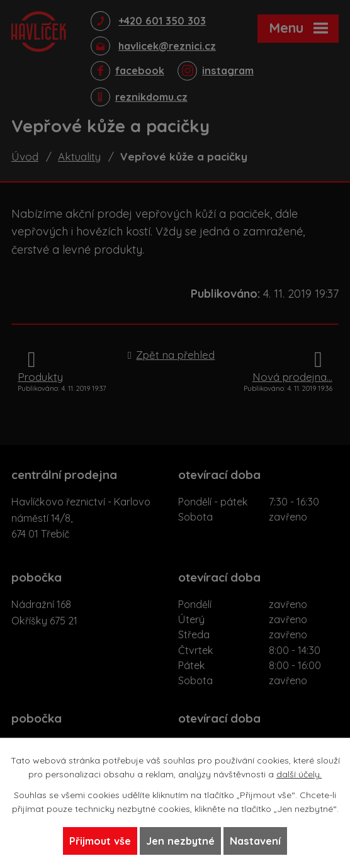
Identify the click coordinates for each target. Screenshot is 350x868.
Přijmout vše (100, 841)
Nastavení (255, 841)
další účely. (299, 774)
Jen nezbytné (180, 841)
